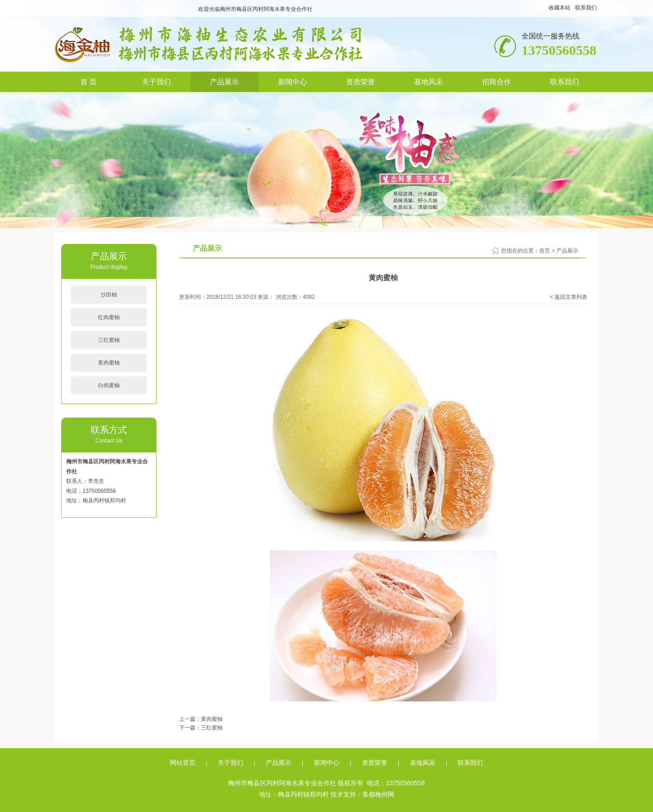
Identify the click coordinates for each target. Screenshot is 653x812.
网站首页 (183, 763)
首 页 (88, 82)
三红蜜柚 (109, 340)
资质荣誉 (361, 82)
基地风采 (429, 82)
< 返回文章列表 (569, 297)
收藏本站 (560, 8)
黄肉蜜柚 (109, 363)
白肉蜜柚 (109, 385)
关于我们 (156, 82)
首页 (545, 251)
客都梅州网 (378, 794)
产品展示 (224, 82)
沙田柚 (109, 295)
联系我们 (586, 8)
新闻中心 (292, 82)
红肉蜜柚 (109, 317)
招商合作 (497, 82)
